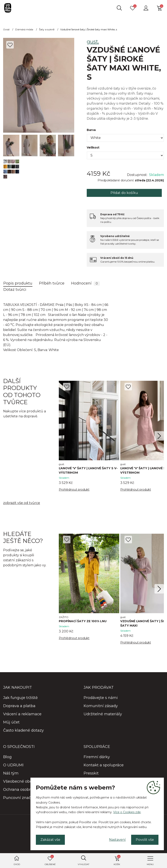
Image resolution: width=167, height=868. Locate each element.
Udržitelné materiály (103, 714)
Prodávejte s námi (101, 698)
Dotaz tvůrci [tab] (15, 290)
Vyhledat (83, 864)
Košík (117, 860)
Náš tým (11, 773)
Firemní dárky (97, 757)
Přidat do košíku (124, 193)
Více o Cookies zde (127, 812)
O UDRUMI (13, 765)
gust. (93, 42)
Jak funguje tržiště (20, 698)
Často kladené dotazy (23, 730)
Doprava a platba (19, 706)
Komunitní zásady (101, 706)
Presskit (91, 773)
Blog (7, 757)
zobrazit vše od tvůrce (22, 503)
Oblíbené (50, 860)
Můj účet (11, 722)
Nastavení (117, 840)
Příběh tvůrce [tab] (52, 283)
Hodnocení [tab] (85, 283)
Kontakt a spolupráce (104, 765)
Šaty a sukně (47, 29)
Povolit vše (145, 840)
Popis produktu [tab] (18, 283)
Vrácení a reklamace (22, 714)
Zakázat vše (50, 840)
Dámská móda (24, 29)
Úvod (17, 864)
